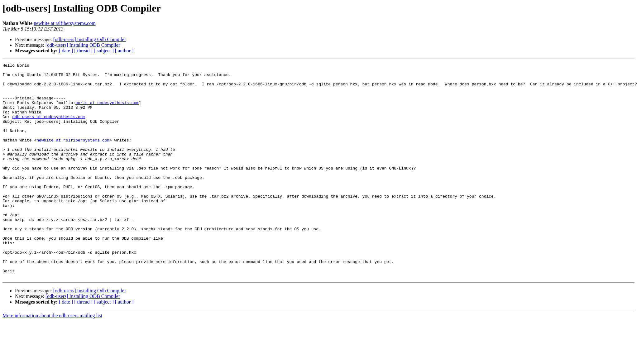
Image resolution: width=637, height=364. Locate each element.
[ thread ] (83, 51)
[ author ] (124, 51)
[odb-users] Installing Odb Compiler (90, 39)
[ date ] (66, 51)
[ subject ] (104, 51)
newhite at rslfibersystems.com (65, 23)
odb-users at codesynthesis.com (49, 128)
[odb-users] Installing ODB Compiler (83, 45)
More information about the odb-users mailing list (52, 359)
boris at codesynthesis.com (107, 111)
